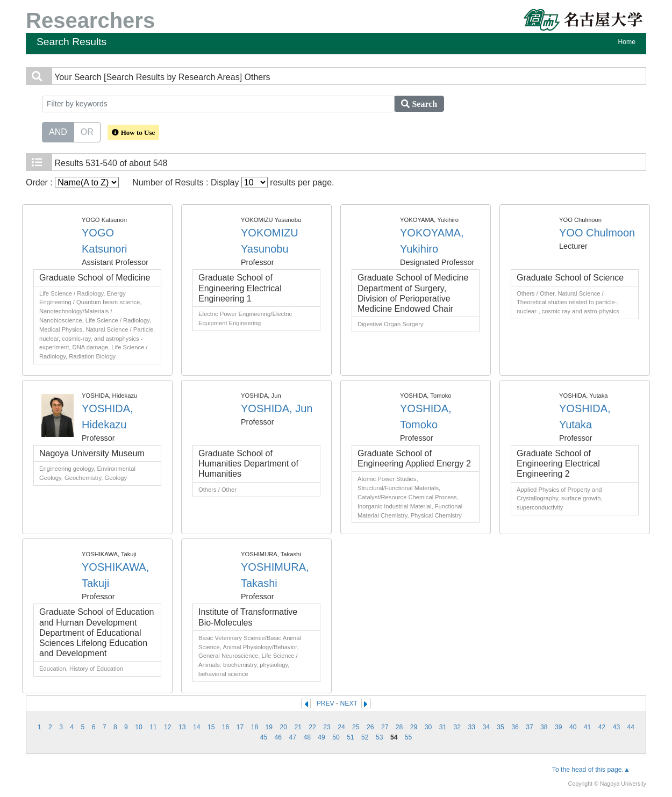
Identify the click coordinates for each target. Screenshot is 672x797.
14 (197, 727)
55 (409, 737)
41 (588, 727)
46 (278, 737)
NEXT (349, 703)
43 (617, 727)
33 (471, 727)
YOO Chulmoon (597, 233)
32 (457, 727)
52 (365, 737)
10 (139, 727)
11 (153, 727)
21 (298, 727)
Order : (72, 182)
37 (530, 727)
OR (87, 131)
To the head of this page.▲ (591, 770)
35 (501, 727)
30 (428, 727)
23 (327, 727)
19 (269, 727)
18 (255, 727)
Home (627, 42)
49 (321, 737)
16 (226, 727)
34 (486, 727)
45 (264, 737)
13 (182, 727)
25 (356, 727)
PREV (326, 703)
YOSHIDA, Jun (277, 408)
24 (341, 727)
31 (443, 727)
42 (602, 727)
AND (58, 131)
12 (168, 727)
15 (211, 727)
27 (385, 727)
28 (399, 727)
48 (307, 737)
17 (240, 727)
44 (631, 727)
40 (573, 727)
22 (312, 727)
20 (283, 727)
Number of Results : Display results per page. (233, 182)
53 (380, 737)
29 (414, 727)
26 (370, 727)
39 (559, 727)
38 (544, 727)
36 (515, 727)
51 (351, 737)
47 (292, 737)
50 (336, 737)
